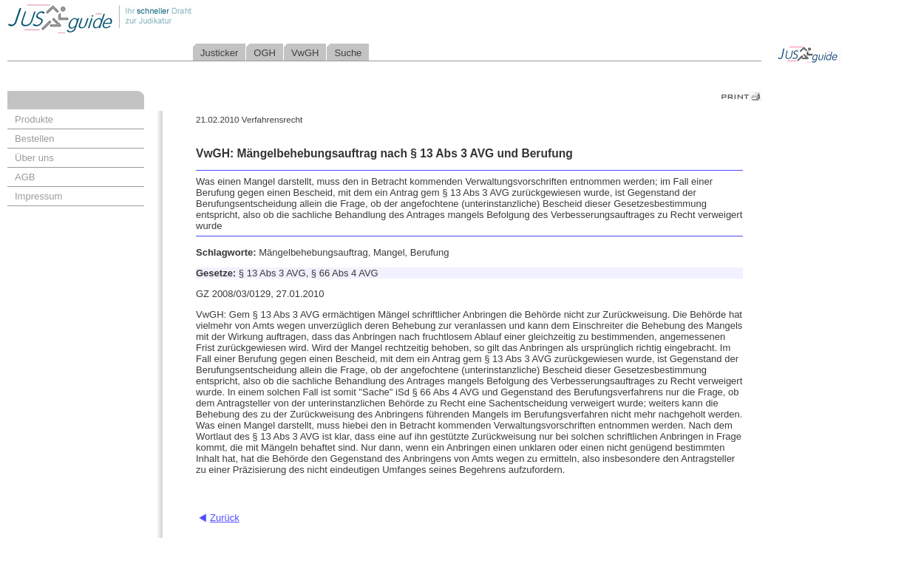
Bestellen (34, 139)
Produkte (34, 119)
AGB (25, 177)
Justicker (219, 53)
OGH (265, 53)
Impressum (38, 196)
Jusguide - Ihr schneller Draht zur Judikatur (149, 18)
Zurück (225, 518)
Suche (348, 53)
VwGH (305, 53)
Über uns (34, 158)
